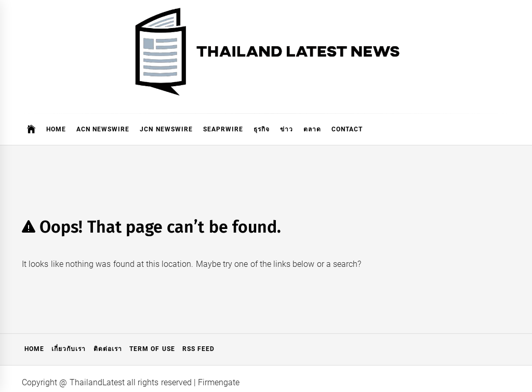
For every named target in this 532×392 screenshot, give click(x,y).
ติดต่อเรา (108, 349)
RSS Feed (198, 349)
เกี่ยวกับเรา (69, 349)
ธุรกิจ (262, 129)
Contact (347, 129)
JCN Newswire (166, 129)
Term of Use (152, 349)
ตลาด (312, 129)
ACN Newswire (103, 129)
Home (56, 129)
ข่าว (287, 129)
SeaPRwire (223, 129)
